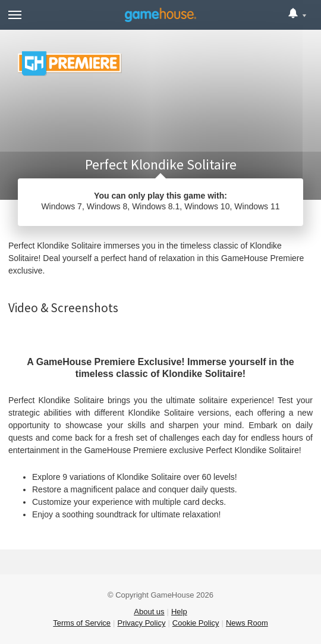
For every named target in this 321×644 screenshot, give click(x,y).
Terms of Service (82, 623)
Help (179, 612)
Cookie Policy (196, 623)
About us (149, 612)
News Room (247, 623)
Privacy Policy (141, 623)
